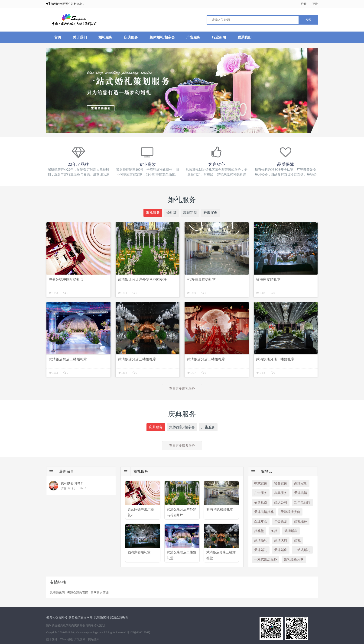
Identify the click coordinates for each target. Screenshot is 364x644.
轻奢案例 (211, 213)
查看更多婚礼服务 (182, 389)
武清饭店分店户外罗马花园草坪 (142, 279)
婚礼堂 (171, 213)
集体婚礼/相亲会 (162, 37)
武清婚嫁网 (57, 593)
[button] (172, 129)
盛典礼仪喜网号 (57, 617)
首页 (58, 37)
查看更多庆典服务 (182, 446)
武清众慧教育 (119, 617)
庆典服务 (131, 37)
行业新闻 (219, 37)
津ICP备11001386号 (139, 632)
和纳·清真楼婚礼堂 (201, 279)
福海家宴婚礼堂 (268, 279)
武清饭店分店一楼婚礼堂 (275, 359)
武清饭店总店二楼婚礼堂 (68, 359)
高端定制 (190, 213)
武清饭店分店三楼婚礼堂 (137, 359)
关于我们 (80, 37)
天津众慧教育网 (78, 593)
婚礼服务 (105, 37)
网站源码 (94, 639)
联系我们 (244, 37)
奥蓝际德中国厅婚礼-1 (66, 279)
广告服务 (193, 37)
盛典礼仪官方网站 (81, 617)
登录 (315, 4)
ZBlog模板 (67, 639)
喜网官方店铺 (100, 593)
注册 (304, 4)
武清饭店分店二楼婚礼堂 (206, 359)
